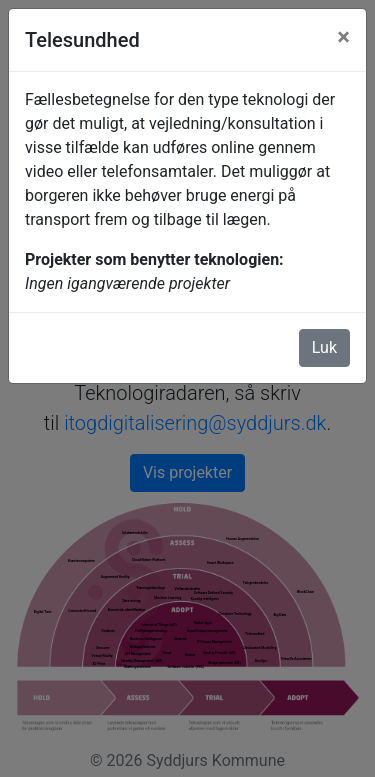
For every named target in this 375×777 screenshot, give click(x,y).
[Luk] (343, 37)
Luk (324, 347)
